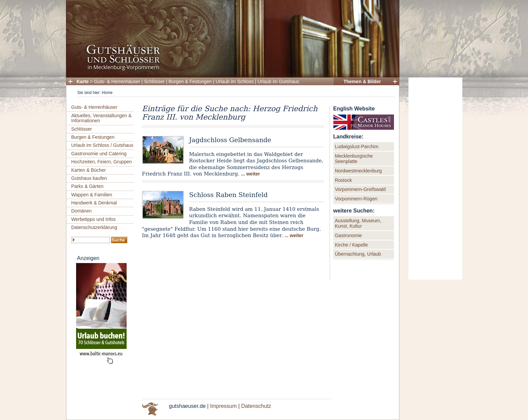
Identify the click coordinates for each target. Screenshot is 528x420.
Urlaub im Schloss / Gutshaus (102, 145)
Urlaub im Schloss (235, 82)
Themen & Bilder (362, 82)
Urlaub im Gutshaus (278, 82)
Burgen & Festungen (190, 82)
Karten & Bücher (89, 170)
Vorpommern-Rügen (356, 199)
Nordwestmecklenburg (358, 171)
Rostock (343, 180)
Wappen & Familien (92, 195)
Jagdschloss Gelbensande (230, 140)
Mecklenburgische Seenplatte (354, 159)
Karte (83, 82)
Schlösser (154, 82)
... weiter (251, 174)
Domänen (82, 211)
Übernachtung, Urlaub (358, 254)
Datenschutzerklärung (94, 227)
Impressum (223, 406)
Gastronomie (348, 235)
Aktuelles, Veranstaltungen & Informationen (102, 118)
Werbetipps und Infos (94, 219)
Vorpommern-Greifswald (360, 189)
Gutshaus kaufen (89, 178)
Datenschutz (256, 406)
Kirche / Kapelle (351, 245)
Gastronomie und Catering (99, 154)
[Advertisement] (435, 179)
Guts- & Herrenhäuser (117, 82)
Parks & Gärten (88, 186)
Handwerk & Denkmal (94, 203)
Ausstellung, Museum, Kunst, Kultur (358, 223)
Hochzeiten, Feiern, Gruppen (102, 162)
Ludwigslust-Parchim (356, 147)
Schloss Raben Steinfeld (228, 195)
